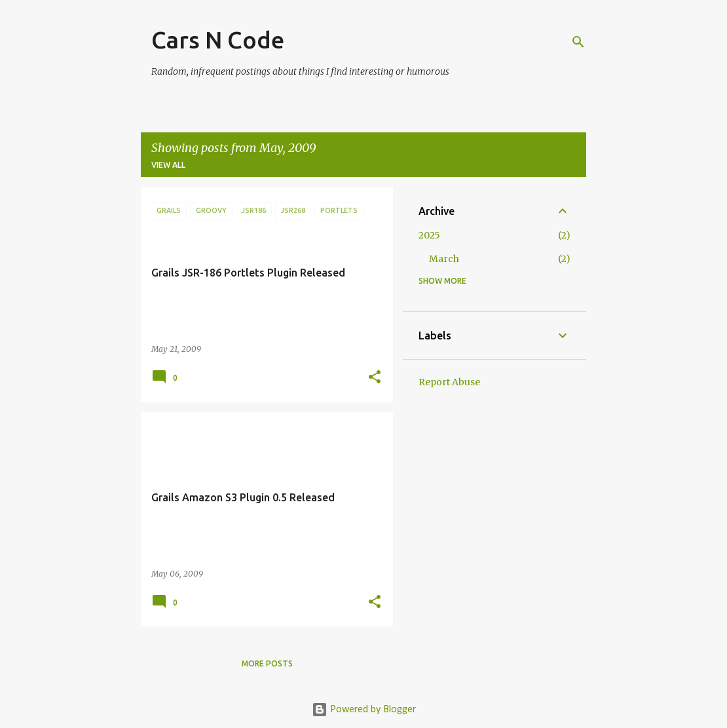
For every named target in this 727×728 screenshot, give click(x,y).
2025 (429, 235)
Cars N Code (218, 40)
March (444, 259)
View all (168, 165)
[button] (375, 378)
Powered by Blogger (364, 710)
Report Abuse (449, 382)
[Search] (578, 42)
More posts (267, 663)
